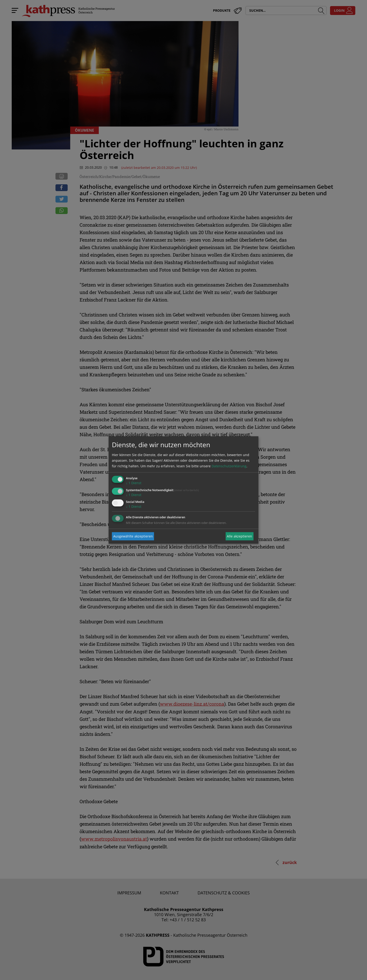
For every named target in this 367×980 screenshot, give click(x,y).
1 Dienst (134, 483)
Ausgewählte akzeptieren (133, 536)
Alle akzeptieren (239, 536)
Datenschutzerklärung (229, 466)
